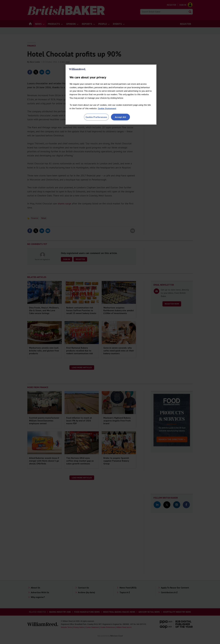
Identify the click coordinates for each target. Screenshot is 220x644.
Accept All (121, 117)
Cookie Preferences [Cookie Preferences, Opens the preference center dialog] (96, 117)
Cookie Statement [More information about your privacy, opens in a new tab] (107, 108)
